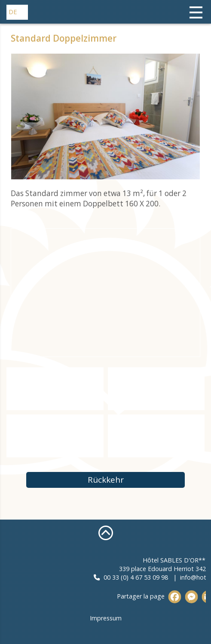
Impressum (106, 618)
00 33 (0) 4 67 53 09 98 (167, 577)
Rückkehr (106, 480)
